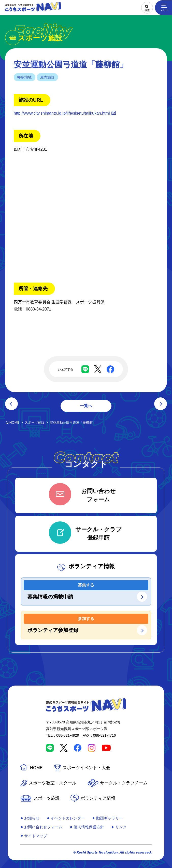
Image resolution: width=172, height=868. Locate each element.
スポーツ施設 (47, 798)
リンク (121, 827)
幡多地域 (24, 77)
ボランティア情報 (98, 798)
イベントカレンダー (68, 818)
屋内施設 (47, 77)
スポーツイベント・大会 (86, 768)
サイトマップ (36, 836)
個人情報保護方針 (89, 827)
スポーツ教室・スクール (53, 783)
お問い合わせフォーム (43, 827)
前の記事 (11, 404)
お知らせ (32, 818)
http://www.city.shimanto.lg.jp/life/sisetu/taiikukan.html (62, 113)
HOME (36, 768)
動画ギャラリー (110, 818)
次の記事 (161, 404)
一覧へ (86, 406)
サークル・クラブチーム (124, 783)
